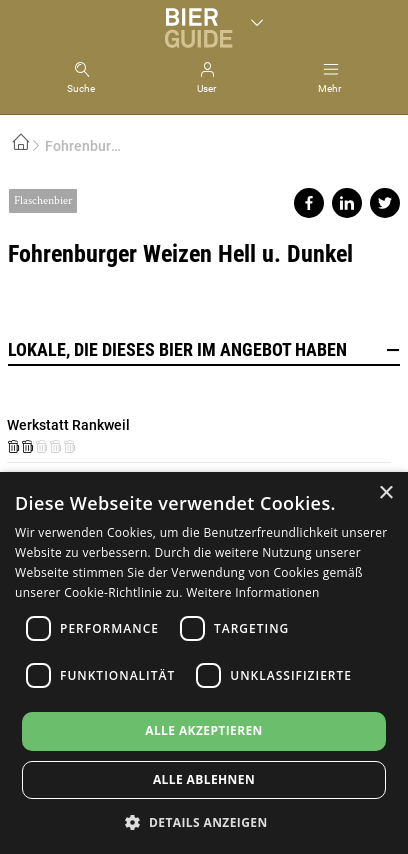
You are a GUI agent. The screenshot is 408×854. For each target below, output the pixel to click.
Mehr (329, 88)
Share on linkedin (347, 203)
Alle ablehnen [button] (204, 779)
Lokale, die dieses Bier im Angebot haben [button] (204, 350)
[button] (203, 821)
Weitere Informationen (253, 592)
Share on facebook (309, 203)
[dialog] (204, 663)
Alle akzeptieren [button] (204, 730)
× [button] (385, 493)
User (206, 88)
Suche (81, 88)
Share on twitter (385, 203)
